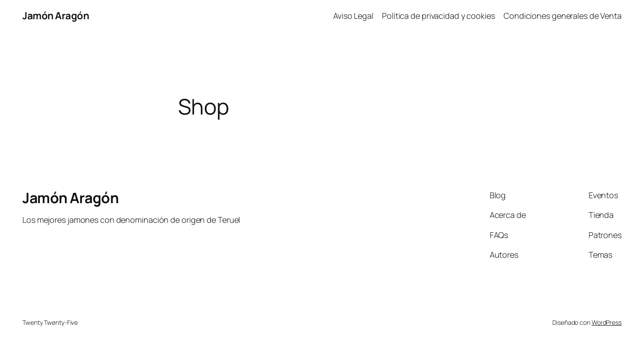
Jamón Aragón (56, 16)
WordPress (607, 322)
